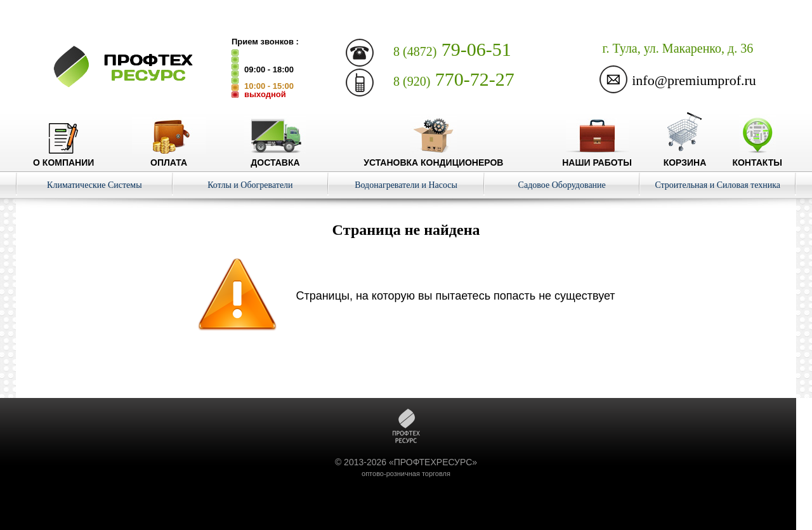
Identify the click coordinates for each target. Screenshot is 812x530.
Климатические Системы (95, 185)
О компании (63, 157)
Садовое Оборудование (562, 185)
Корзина (685, 157)
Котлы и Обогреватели (250, 185)
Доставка (275, 157)
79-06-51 (452, 49)
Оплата (169, 157)
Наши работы (597, 157)
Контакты (757, 157)
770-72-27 (454, 79)
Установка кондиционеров (433, 157)
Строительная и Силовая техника (717, 185)
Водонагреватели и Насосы (406, 185)
